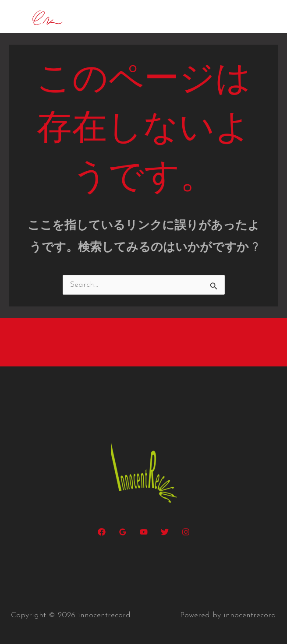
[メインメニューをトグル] (268, 16)
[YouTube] (144, 532)
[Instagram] (186, 532)
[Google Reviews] (123, 532)
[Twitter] (165, 532)
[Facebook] (102, 532)
